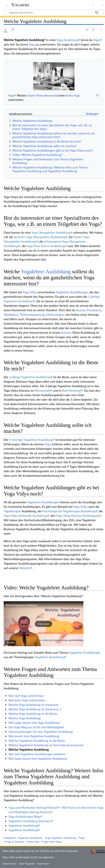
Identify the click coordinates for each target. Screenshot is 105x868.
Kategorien (10, 838)
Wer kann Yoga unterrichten (27, 700)
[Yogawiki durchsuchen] (54, 12)
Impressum (43, 864)
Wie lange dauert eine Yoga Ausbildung (34, 723)
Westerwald (42, 390)
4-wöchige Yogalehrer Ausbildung (31, 440)
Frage (82, 838)
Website (25, 568)
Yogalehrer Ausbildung (46, 271)
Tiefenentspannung (32, 315)
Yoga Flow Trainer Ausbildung (46, 246)
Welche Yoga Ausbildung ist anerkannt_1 (35, 709)
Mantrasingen (55, 315)
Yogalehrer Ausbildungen (72, 292)
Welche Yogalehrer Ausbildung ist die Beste (37, 741)
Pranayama (94, 310)
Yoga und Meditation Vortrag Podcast (33, 808)
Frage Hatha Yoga (52, 842)
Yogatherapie (12, 511)
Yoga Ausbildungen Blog (24, 816)
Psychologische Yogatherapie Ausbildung (69, 511)
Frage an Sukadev (15, 842)
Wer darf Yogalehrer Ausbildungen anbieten (37, 754)
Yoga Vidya (30, 292)
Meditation (11, 315)
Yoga (96, 40)
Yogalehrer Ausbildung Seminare (29, 821)
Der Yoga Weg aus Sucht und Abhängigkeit (36, 727)
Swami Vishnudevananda (43, 95)
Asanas (81, 310)
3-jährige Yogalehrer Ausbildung (30, 377)
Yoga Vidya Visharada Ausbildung (25, 516)
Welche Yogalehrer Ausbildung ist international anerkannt (46, 745)
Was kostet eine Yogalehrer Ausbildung (34, 736)
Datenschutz (9, 864)
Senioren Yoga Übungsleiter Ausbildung (39, 237)
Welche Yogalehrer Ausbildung (21, 605)
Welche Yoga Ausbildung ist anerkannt (33, 705)
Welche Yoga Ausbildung (25, 718)
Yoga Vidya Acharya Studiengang (77, 516)
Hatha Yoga (73, 95)
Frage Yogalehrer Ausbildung (60, 838)
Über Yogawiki (27, 864)
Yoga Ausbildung (67, 40)
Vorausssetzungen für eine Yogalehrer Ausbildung (41, 732)
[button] (44, 624)
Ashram (66, 332)
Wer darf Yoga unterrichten (26, 696)
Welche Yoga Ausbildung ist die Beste (33, 714)
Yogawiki (20, 5)
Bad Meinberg (71, 390)
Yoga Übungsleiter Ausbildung (51, 232)
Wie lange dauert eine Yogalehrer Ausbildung (38, 759)
